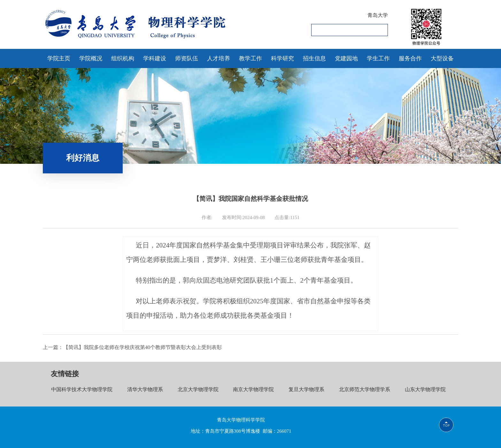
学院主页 (59, 58)
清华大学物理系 (144, 389)
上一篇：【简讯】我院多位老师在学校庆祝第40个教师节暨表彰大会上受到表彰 (132, 347)
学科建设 (155, 58)
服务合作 (410, 58)
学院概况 (91, 58)
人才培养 (219, 58)
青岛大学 (378, 15)
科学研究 (282, 58)
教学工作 (250, 58)
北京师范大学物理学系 (361, 389)
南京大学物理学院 (251, 389)
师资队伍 (187, 58)
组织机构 (123, 58)
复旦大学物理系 (304, 389)
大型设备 (442, 58)
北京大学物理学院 (197, 389)
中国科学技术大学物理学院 (81, 389)
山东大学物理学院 (421, 389)
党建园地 (346, 58)
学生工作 (378, 58)
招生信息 (314, 58)
